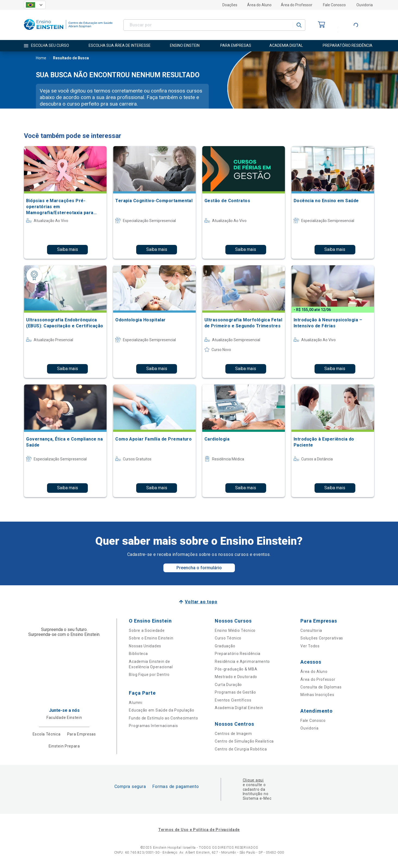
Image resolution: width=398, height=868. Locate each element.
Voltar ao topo (201, 602)
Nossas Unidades (145, 646)
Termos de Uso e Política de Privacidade (199, 830)
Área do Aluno (259, 5)
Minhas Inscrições (317, 695)
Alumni (136, 703)
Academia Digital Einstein (239, 708)
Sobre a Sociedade (147, 630)
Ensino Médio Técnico (235, 630)
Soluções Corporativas (322, 638)
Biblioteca (138, 654)
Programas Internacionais (153, 726)
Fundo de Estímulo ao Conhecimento (163, 718)
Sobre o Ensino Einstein (151, 638)
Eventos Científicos (233, 700)
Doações (230, 5)
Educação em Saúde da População (161, 710)
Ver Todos (310, 646)
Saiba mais (68, 249)
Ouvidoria (365, 5)
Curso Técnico (228, 638)
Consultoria (311, 630)
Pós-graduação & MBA (236, 669)
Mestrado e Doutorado (236, 677)
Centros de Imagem (233, 734)
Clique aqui (253, 780)
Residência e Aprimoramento (242, 661)
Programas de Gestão (235, 692)
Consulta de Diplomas (321, 687)
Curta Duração (228, 685)
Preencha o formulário (199, 568)
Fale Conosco (334, 5)
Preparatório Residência (238, 654)
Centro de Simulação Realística (244, 741)
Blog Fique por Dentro (149, 675)
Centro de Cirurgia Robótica (241, 749)
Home (41, 59)
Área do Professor (297, 5)
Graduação (225, 646)
